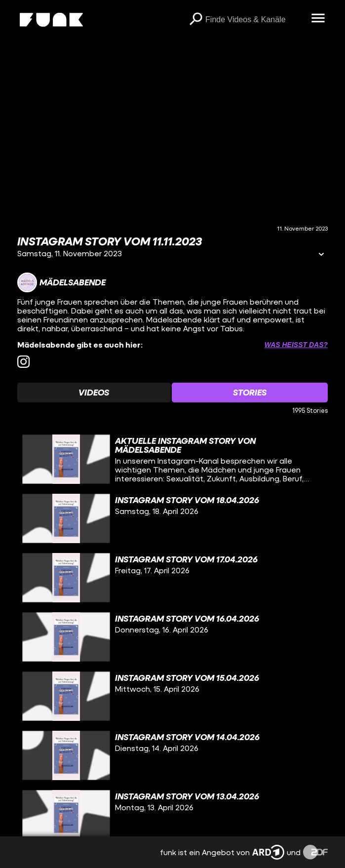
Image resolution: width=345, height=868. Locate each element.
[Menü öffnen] (318, 19)
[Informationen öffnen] (321, 255)
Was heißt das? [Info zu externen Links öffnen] (296, 345)
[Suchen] (195, 20)
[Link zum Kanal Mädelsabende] (61, 282)
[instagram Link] (23, 362)
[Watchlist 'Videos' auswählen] (94, 393)
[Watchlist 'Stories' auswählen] (250, 393)
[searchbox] (255, 20)
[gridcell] (172, 459)
